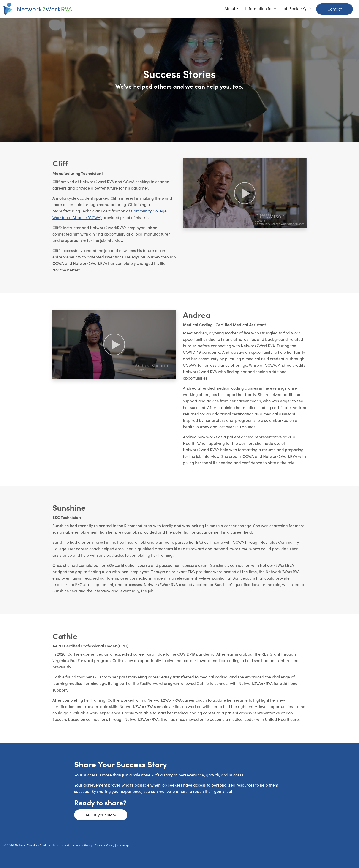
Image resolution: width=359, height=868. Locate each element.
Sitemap (123, 845)
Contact (335, 9)
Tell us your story (101, 815)
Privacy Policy (82, 845)
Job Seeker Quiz (297, 8)
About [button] (230, 8)
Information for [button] (259, 8)
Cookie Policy (105, 845)
